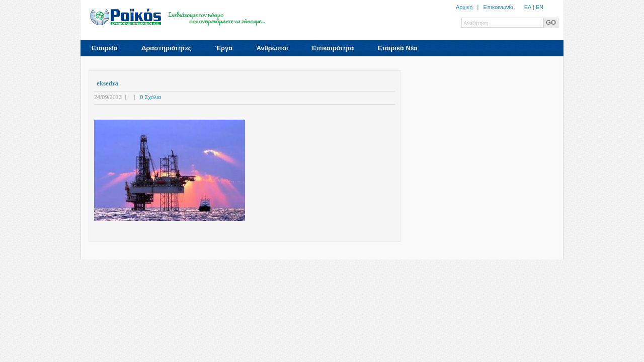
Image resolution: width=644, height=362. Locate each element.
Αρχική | (470, 7)
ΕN (540, 7)
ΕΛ (528, 7)
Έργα (224, 48)
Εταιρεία (105, 48)
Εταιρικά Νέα (398, 48)
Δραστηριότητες (167, 48)
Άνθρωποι (272, 48)
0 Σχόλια (150, 97)
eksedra (107, 83)
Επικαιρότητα (333, 48)
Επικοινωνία (499, 7)
